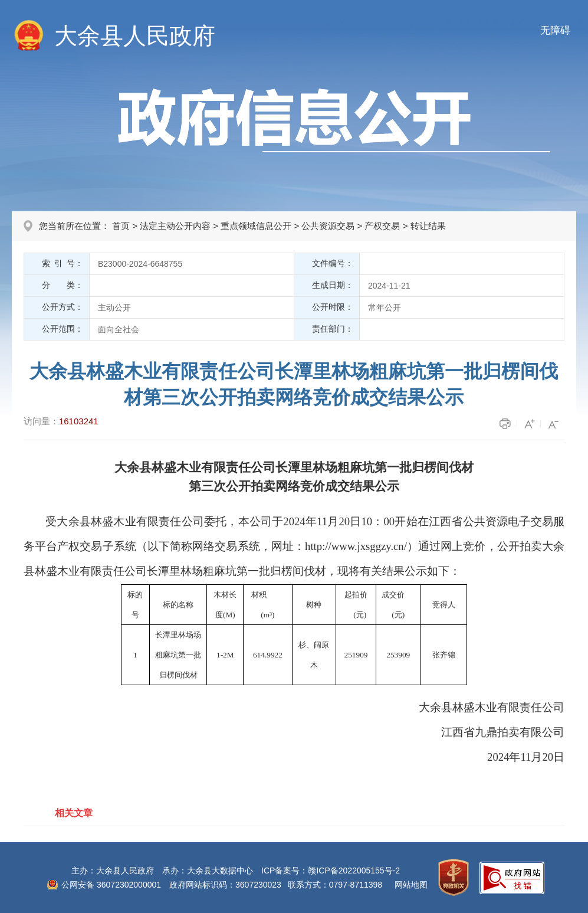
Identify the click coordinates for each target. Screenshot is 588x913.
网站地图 (411, 885)
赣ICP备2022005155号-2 (354, 871)
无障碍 (555, 30)
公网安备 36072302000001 (111, 885)
